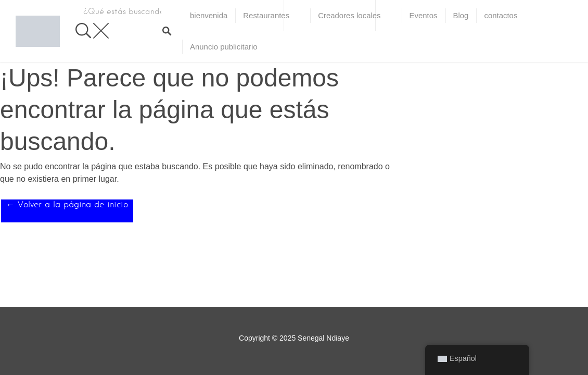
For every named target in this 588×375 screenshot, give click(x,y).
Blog (461, 15)
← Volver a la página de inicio (67, 204)
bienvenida (209, 15)
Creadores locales (349, 15)
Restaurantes (266, 15)
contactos (501, 15)
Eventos (424, 15)
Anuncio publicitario (224, 47)
